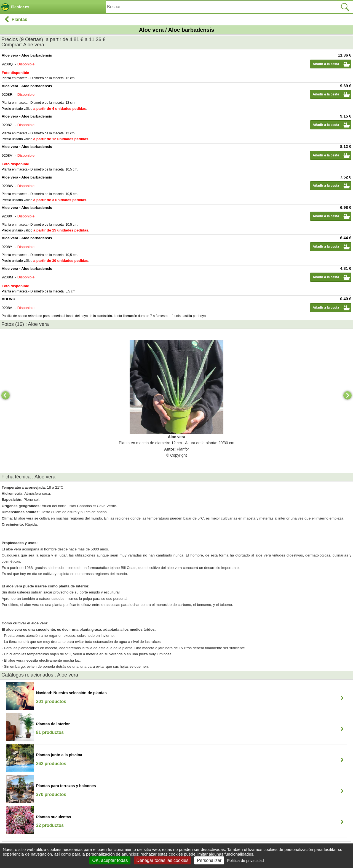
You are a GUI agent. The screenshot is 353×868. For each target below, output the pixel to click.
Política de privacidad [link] (245, 861)
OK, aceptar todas (110, 860)
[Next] (347, 395)
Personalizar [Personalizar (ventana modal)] (209, 860)
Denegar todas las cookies (163, 860)
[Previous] (6, 395)
